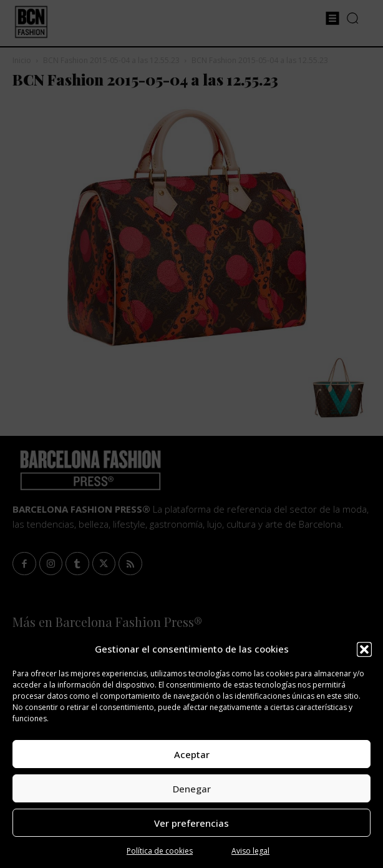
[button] (364, 649)
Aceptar (192, 754)
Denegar (192, 789)
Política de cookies (160, 851)
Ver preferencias (192, 823)
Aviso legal (250, 851)
